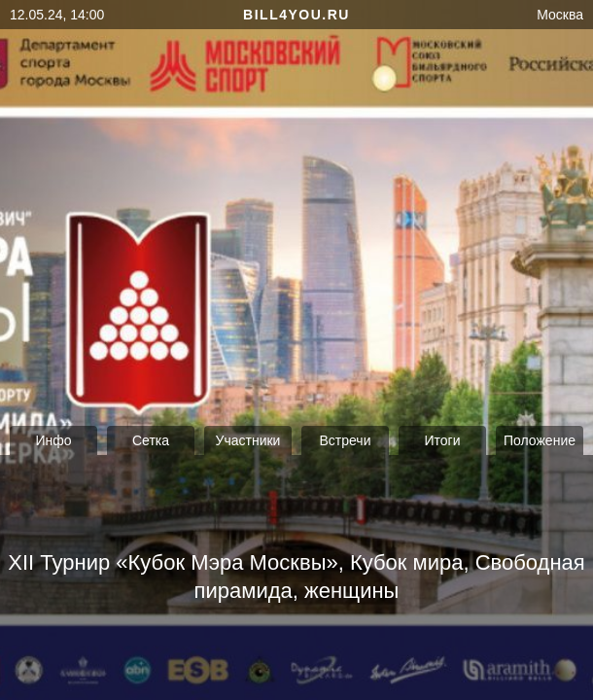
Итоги (442, 440)
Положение (540, 440)
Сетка (151, 440)
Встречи (346, 440)
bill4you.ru (296, 15)
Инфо (53, 440)
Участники (248, 440)
